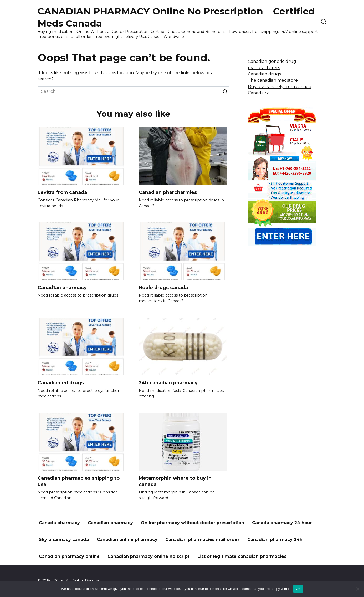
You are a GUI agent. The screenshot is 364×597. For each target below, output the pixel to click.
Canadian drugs (264, 74)
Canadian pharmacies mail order (202, 540)
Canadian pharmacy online (69, 557)
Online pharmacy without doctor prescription (193, 523)
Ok (298, 589)
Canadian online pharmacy (127, 540)
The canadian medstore (273, 80)
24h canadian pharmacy (168, 383)
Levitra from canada (62, 192)
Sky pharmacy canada (64, 540)
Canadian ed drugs (61, 383)
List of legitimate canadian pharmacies (242, 557)
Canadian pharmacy (110, 523)
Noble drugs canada (163, 287)
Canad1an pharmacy (62, 287)
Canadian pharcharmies (168, 192)
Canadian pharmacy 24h (275, 540)
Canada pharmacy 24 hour (282, 523)
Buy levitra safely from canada (280, 87)
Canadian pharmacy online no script (148, 557)
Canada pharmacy (59, 523)
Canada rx (258, 93)
